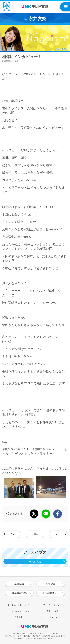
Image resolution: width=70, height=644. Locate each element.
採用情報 (19, 617)
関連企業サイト (51, 593)
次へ (56, 534)
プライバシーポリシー (51, 605)
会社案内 (19, 584)
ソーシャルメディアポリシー (19, 611)
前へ (13, 534)
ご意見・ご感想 (51, 611)
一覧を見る (35, 562)
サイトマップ (51, 617)
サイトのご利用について (19, 605)
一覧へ (35, 534)
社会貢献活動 (19, 593)
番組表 (7, 7)
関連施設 (51, 584)
